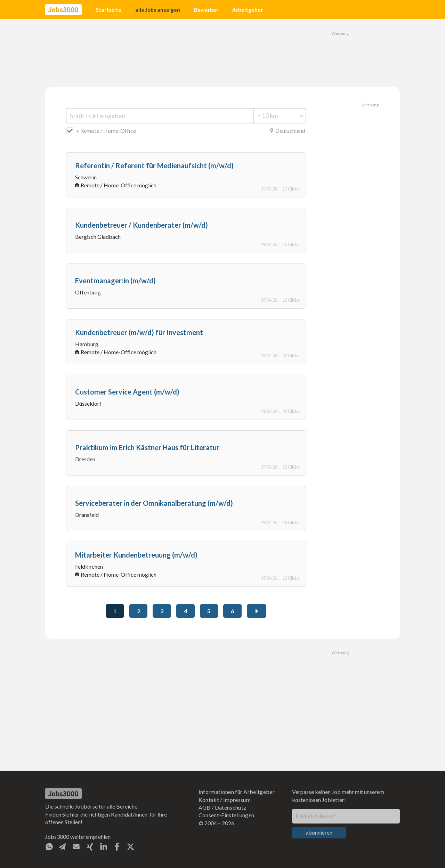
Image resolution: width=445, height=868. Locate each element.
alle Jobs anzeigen (158, 10)
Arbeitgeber (248, 10)
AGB (205, 807)
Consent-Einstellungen (226, 815)
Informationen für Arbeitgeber (237, 792)
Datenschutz (231, 807)
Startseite (108, 10)
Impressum (237, 800)
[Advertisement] (222, 52)
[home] (63, 10)
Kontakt (209, 800)
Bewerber (206, 10)
